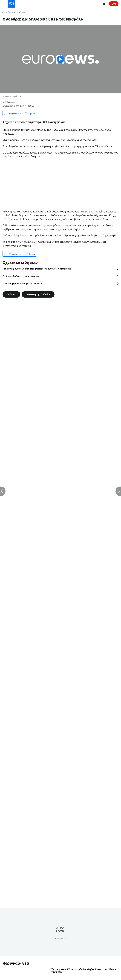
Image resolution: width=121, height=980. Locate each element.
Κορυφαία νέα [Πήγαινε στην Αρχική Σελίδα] (16, 963)
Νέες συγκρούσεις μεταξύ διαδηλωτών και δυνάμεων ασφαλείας (37, 269)
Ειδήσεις (12, 12)
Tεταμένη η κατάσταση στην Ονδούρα (23, 283)
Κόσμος (22, 12)
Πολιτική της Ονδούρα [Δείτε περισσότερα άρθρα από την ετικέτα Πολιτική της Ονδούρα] (38, 294)
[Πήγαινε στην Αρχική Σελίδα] (11, 4)
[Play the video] (60, 59)
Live (114, 4)
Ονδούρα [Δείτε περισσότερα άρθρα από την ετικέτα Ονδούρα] (11, 294)
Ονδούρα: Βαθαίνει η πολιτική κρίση (21, 276)
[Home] (3, 12)
